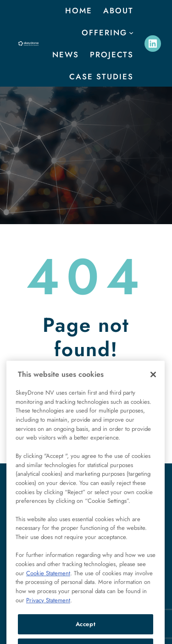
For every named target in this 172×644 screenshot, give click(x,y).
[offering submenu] (131, 33)
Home (79, 11)
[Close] (153, 386)
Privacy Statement (48, 612)
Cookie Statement (48, 585)
